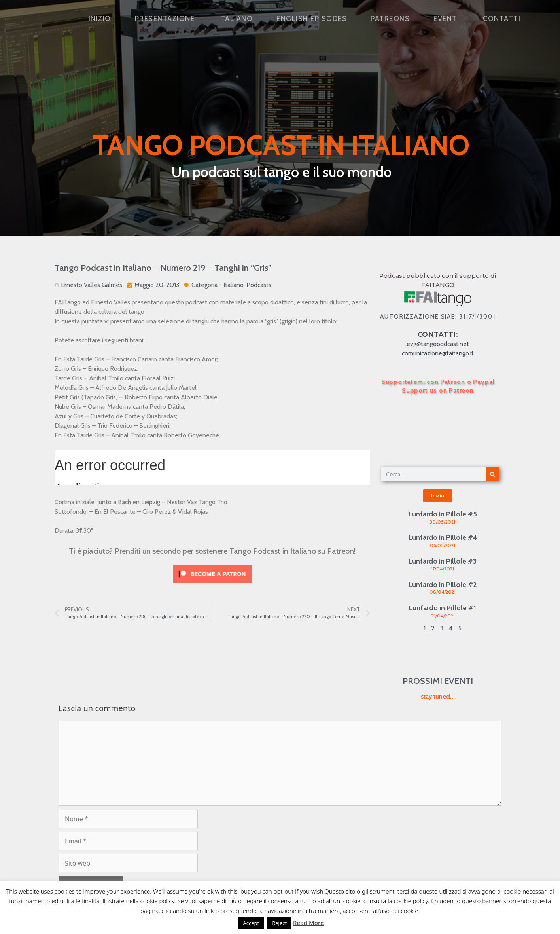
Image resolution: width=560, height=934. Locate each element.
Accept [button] (251, 923)
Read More (308, 923)
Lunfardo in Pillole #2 (443, 585)
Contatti (502, 19)
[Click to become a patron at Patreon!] (212, 585)
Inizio (100, 19)
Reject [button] (279, 923)
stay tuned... (438, 696)
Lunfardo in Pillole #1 (443, 608)
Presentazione (165, 19)
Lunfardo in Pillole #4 (443, 537)
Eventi (446, 19)
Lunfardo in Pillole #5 (443, 514)
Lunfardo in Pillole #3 (443, 561)
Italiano (236, 19)
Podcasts (259, 285)
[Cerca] (493, 474)
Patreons (390, 19)
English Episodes (312, 19)
